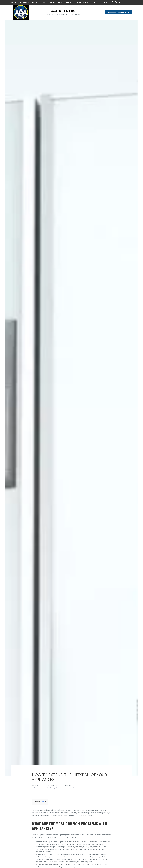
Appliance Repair (71, 788)
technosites (36, 788)
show (43, 802)
